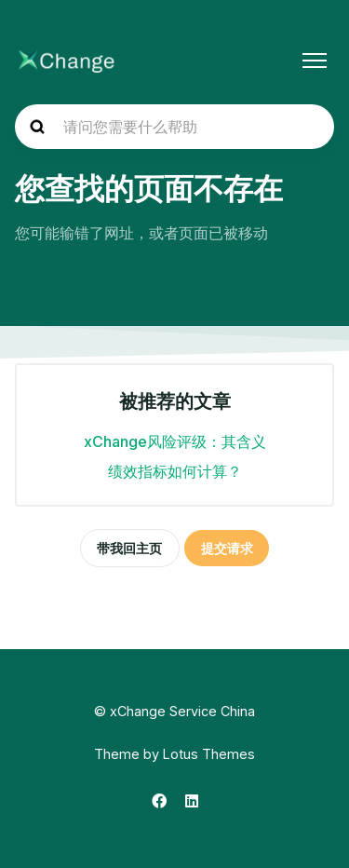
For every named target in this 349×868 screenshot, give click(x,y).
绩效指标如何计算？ (175, 471)
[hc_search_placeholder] (174, 127)
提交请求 (227, 548)
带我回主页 (129, 548)
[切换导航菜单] (315, 61)
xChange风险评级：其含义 (175, 441)
